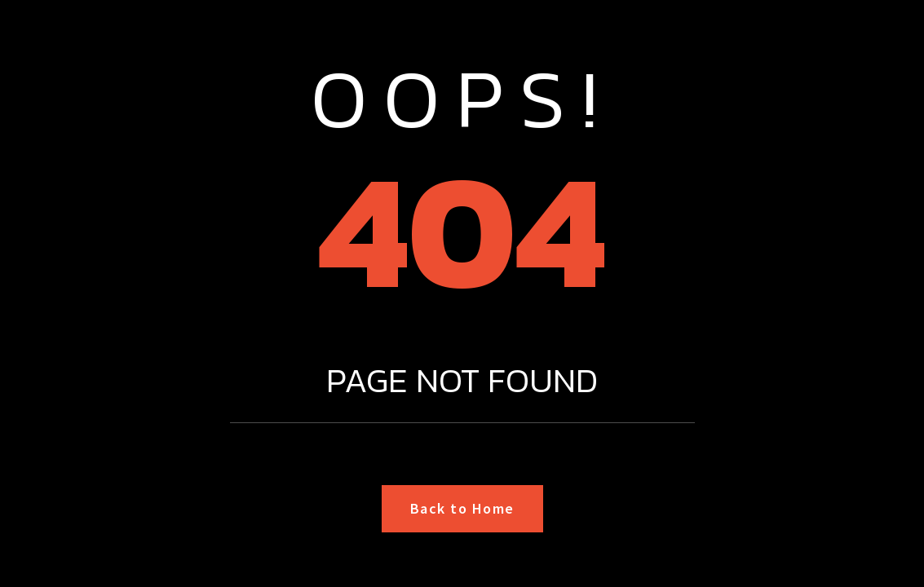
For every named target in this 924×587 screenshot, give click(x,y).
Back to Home (462, 508)
